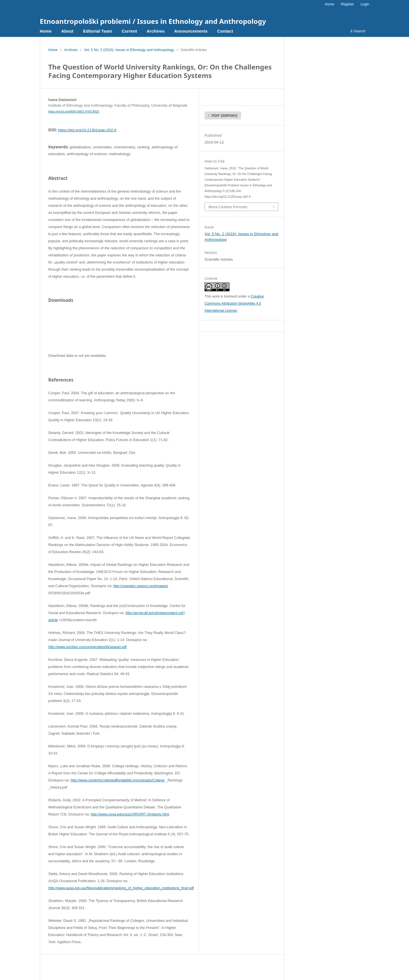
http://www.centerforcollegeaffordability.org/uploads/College (118, 780)
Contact (225, 31)
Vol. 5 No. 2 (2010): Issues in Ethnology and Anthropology (129, 50)
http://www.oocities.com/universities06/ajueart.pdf (87, 647)
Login (365, 4)
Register (347, 4)
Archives (156, 31)
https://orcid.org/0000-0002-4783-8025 (74, 111)
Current (129, 31)
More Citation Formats (228, 207)
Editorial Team (97, 31)
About (67, 31)
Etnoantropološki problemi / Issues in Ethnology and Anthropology (153, 21)
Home (46, 31)
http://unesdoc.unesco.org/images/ (141, 586)
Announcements (191, 31)
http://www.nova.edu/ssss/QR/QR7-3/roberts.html (130, 814)
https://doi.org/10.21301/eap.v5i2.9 (87, 130)
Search (358, 31)
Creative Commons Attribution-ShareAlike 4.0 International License (234, 304)
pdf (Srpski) (224, 115)
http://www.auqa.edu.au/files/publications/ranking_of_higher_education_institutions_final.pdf (121, 888)
